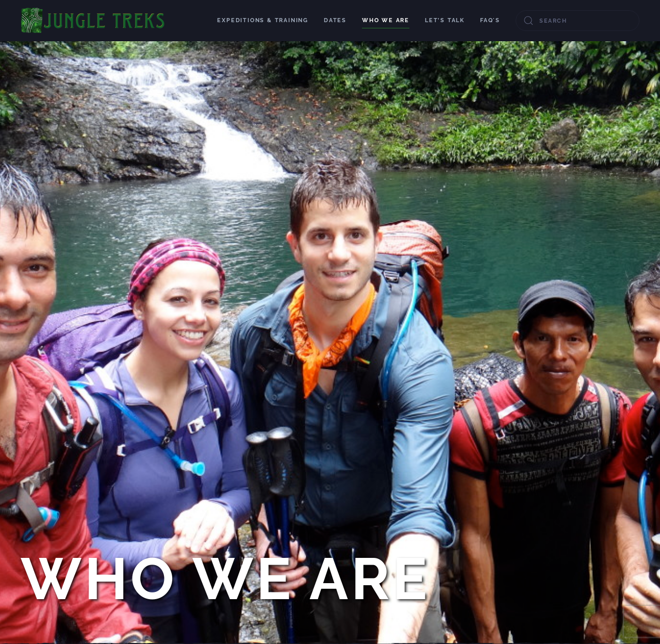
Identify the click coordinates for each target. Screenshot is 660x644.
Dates (335, 20)
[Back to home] (93, 21)
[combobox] (577, 21)
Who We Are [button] (386, 20)
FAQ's (490, 20)
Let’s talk (445, 20)
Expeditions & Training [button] (263, 20)
